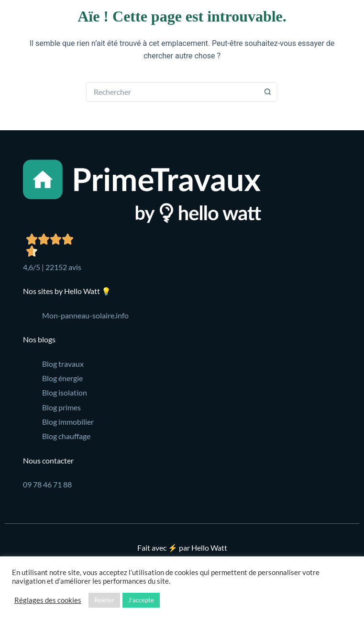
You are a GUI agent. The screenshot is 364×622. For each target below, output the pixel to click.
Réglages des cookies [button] (48, 600)
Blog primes (61, 407)
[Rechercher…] (172, 92)
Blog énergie (62, 378)
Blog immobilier (68, 422)
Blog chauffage (66, 436)
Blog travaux (63, 364)
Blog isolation (65, 392)
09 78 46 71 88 (47, 484)
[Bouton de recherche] (268, 92)
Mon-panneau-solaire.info (85, 315)
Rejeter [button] (104, 600)
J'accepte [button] (141, 600)
